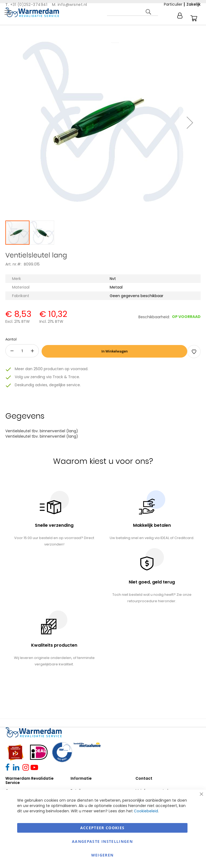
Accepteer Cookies (102, 828)
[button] (190, 123)
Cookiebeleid (146, 811)
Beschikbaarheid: (154, 317)
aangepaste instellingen (102, 841)
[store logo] (32, 12)
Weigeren (102, 855)
